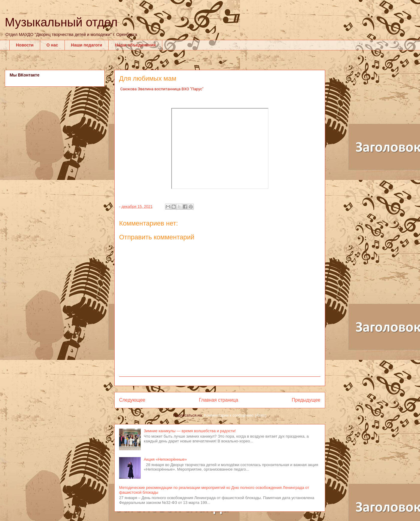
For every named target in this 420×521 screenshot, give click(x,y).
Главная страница (219, 400)
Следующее (132, 400)
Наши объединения (135, 45)
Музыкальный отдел (61, 22)
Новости (25, 45)
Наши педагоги (87, 45)
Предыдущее (306, 400)
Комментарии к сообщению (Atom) (235, 415)
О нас (52, 45)
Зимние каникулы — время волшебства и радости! (190, 431)
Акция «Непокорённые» (165, 459)
